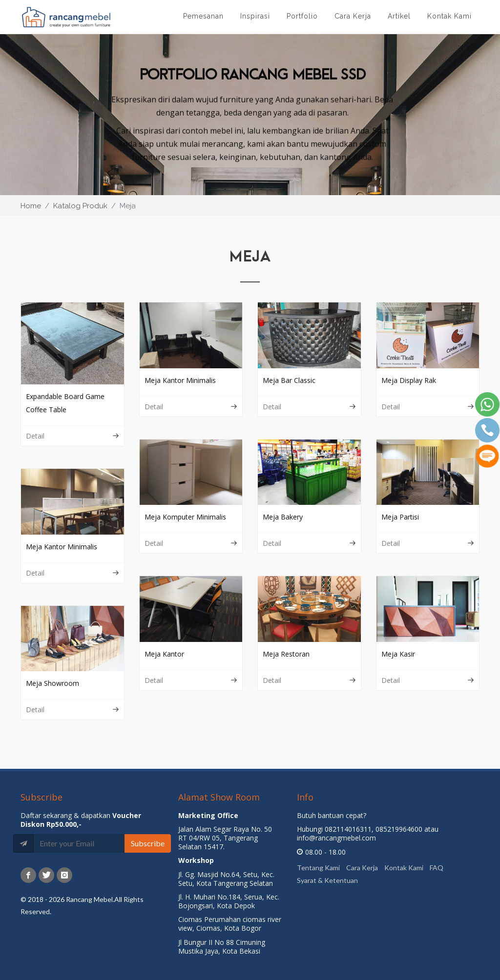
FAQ (437, 868)
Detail (73, 436)
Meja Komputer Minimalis (185, 517)
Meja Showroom (52, 683)
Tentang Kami (318, 868)
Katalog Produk (80, 206)
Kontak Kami (404, 868)
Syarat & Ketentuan (327, 880)
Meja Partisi (400, 517)
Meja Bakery (283, 517)
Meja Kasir (398, 654)
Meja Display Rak (409, 380)
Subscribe (148, 843)
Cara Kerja (362, 868)
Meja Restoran (286, 654)
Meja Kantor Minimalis (180, 380)
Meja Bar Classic (289, 380)
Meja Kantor (164, 654)
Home (31, 206)
